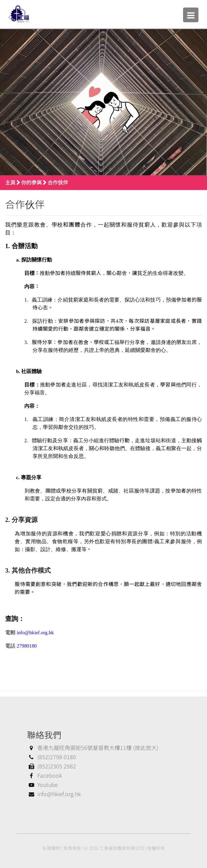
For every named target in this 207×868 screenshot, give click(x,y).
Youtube (42, 784)
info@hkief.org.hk (54, 794)
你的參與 (31, 182)
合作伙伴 (58, 182)
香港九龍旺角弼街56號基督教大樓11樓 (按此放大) (93, 748)
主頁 (10, 182)
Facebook (44, 775)
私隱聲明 (51, 848)
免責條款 (72, 848)
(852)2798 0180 (51, 757)
